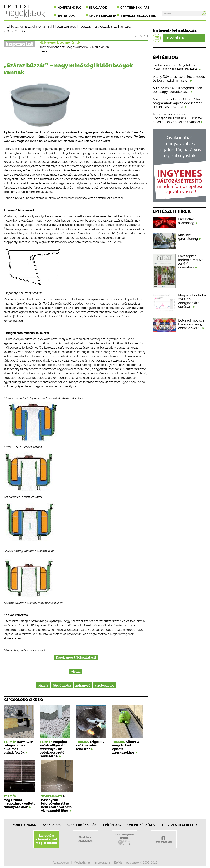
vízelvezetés (14, 31)
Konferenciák (69, 8)
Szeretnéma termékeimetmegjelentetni (46, 839)
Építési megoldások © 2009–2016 (136, 863)
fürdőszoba (103, 26)
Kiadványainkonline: (125, 839)
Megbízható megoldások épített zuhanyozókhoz (19, 803)
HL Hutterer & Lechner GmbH (29, 26)
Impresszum (102, 863)
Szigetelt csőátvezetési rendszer (90, 745)
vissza (76, 671)
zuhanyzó (122, 26)
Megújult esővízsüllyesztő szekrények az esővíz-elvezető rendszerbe (53, 749)
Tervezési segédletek (138, 16)
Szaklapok (98, 8)
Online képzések (103, 16)
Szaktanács (66, 26)
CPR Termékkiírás (82, 825)
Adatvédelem (61, 863)
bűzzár (86, 26)
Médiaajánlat (82, 863)
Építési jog (66, 16)
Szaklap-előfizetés (85, 839)
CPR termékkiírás (135, 8)
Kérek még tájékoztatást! (76, 657)
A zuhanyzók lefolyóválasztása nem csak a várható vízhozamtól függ (56, 803)
